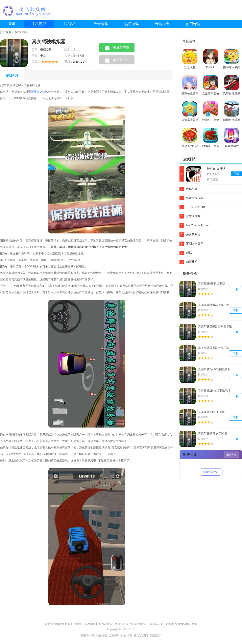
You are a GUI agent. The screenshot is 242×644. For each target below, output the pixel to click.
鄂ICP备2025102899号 (105, 636)
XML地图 (126, 636)
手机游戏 (39, 24)
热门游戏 (131, 24)
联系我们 (156, 636)
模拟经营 (21, 32)
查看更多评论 (211, 472)
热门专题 (193, 24)
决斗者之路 (38, 92)
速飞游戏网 (141, 636)
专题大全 (162, 24)
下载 (236, 174)
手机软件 (70, 24)
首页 (12, 24)
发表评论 (231, 455)
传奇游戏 (101, 24)
